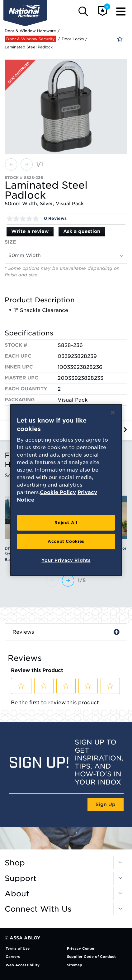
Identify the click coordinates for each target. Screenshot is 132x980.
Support (21, 879)
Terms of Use (18, 948)
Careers (13, 957)
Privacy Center (81, 948)
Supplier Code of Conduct (91, 957)
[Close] (113, 413)
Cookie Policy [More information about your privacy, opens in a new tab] (58, 492)
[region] (66, 490)
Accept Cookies (66, 541)
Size (10, 242)
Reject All (66, 523)
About (17, 894)
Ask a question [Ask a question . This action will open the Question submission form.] (82, 231)
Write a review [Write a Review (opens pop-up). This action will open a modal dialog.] (30, 231)
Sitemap (75, 965)
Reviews (23, 632)
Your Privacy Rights (66, 560)
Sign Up (106, 804)
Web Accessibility (23, 965)
